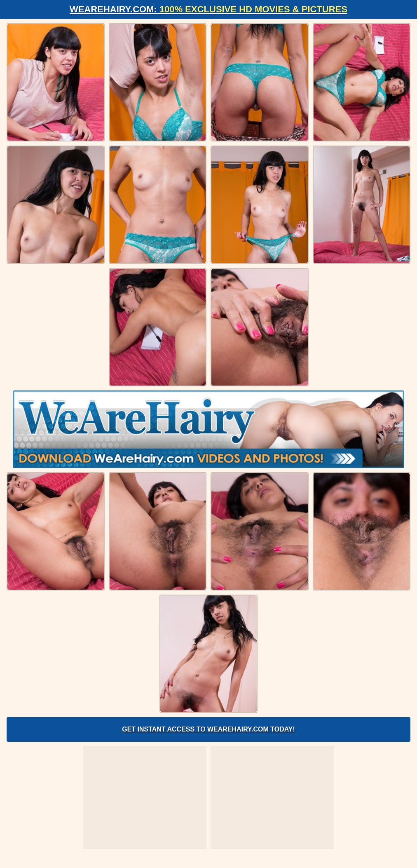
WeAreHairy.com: (208, 9)
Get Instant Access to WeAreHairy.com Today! (208, 729)
